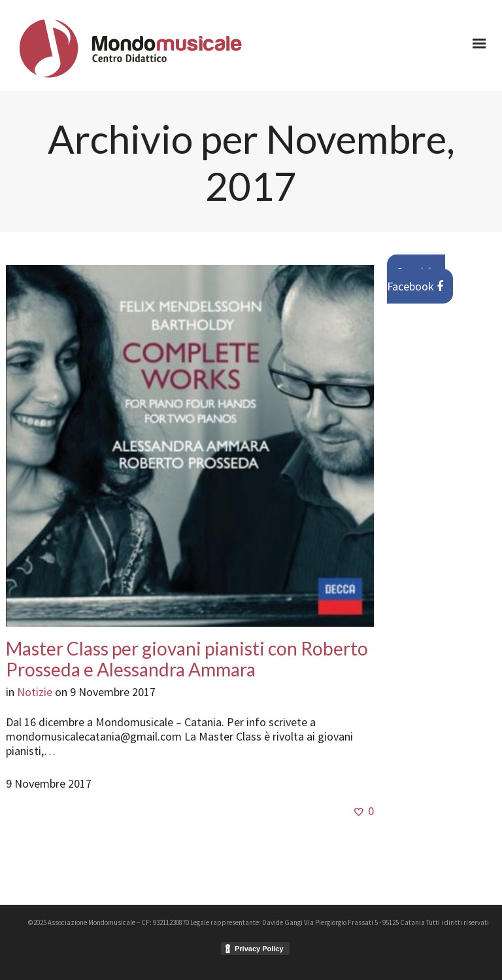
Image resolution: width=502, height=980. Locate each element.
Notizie (35, 692)
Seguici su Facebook (416, 279)
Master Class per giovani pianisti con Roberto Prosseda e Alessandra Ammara (187, 659)
